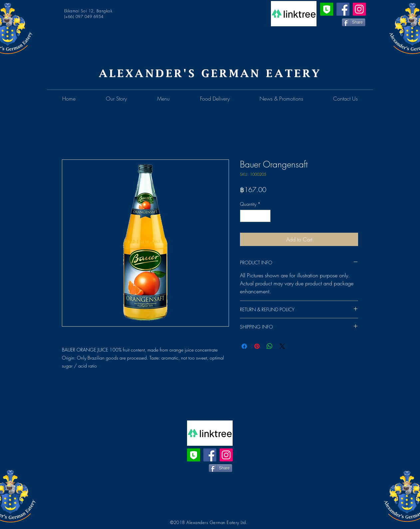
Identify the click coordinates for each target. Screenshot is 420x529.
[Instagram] (359, 9)
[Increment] (265, 216)
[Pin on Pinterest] (257, 346)
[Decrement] (245, 216)
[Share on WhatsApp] (270, 346)
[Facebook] (343, 9)
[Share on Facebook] (244, 346)
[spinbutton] (255, 216)
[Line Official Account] (327, 9)
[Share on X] (282, 346)
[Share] (354, 22)
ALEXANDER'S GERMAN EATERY (210, 73)
